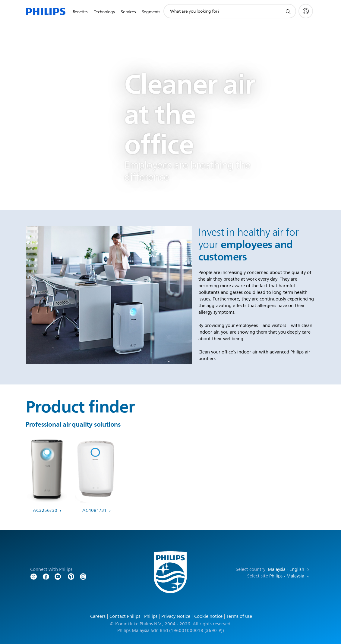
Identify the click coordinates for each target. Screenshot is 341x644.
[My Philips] (306, 11)
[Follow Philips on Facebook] (46, 576)
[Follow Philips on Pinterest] (71, 576)
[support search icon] (288, 11)
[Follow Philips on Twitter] (34, 576)
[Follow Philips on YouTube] (58, 576)
